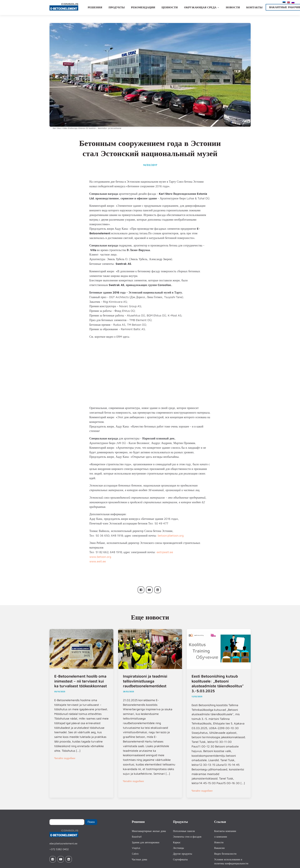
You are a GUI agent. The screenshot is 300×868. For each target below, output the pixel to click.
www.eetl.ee (98, 561)
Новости (233, 7)
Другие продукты (183, 854)
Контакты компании (225, 831)
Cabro (135, 854)
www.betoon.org (100, 557)
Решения (95, 7)
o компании (221, 837)
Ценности (170, 7)
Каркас (177, 842)
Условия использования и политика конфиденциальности (231, 861)
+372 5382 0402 (59, 849)
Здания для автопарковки (146, 842)
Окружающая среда (202, 7)
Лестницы (179, 848)
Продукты (117, 7)
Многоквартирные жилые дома (149, 831)
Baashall (137, 837)
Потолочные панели (184, 831)
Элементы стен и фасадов (187, 837)
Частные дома (140, 859)
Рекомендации (143, 7)
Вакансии (219, 848)
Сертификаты (180, 859)
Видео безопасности (225, 854)
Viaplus (136, 848)
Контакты (254, 7)
